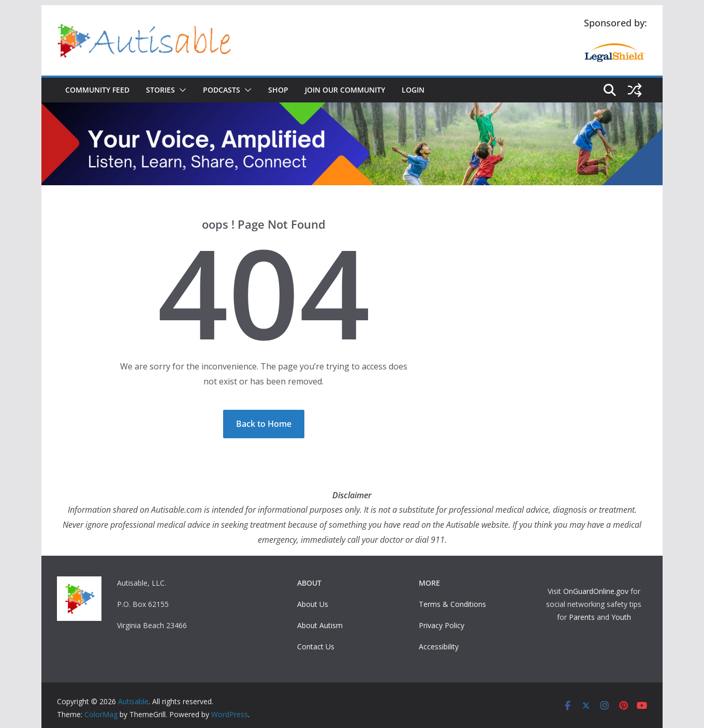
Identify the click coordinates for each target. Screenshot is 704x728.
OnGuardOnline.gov (596, 591)
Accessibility (439, 647)
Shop (278, 90)
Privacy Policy (442, 625)
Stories (160, 90)
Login (413, 90)
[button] (181, 90)
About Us (313, 604)
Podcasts (222, 90)
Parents (582, 617)
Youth (621, 617)
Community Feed (97, 90)
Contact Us (316, 647)
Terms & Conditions (452, 604)
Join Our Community (345, 90)
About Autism (320, 625)
